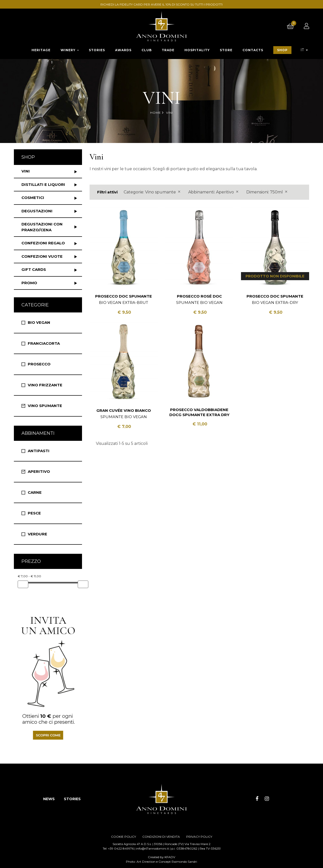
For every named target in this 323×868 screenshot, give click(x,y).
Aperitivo (39, 471)
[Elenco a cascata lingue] (304, 50)
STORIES (72, 799)
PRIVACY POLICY (199, 837)
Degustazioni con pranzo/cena (42, 227)
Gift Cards (34, 269)
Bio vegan (39, 322)
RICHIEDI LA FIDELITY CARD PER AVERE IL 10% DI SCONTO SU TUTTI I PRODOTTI (162, 4)
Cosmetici (33, 198)
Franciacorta (44, 343)
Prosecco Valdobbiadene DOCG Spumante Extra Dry (199, 412)
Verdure (37, 534)
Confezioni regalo (43, 243)
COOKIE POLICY (124, 837)
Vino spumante (45, 406)
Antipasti (39, 451)
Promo (29, 283)
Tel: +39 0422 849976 (118, 848)
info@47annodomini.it (153, 848)
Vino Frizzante (45, 385)
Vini (26, 171)
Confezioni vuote (42, 256)
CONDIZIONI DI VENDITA (161, 837)
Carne (35, 492)
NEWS (49, 799)
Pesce (34, 513)
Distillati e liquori (43, 184)
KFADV (170, 857)
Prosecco (39, 364)
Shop (28, 157)
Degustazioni (37, 211)
